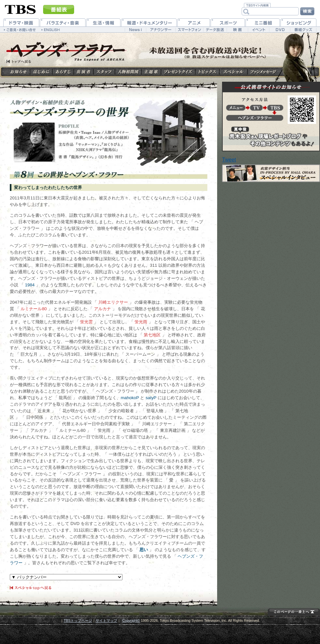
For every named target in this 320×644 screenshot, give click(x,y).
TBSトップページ (78, 620)
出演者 (84, 72)
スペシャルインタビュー (271, 173)
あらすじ (63, 72)
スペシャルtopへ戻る (31, 588)
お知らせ (19, 72)
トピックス (207, 72)
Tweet (229, 160)
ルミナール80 (34, 309)
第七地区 (152, 335)
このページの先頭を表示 (294, 612)
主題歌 (151, 72)
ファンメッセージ (263, 72)
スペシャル (233, 72)
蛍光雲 (86, 322)
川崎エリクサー (113, 302)
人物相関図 (128, 72)
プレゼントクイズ (178, 72)
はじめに (41, 72)
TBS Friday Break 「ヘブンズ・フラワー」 (63, 53)
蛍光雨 (141, 322)
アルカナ (103, 309)
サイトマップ (106, 620)
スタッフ (104, 72)
